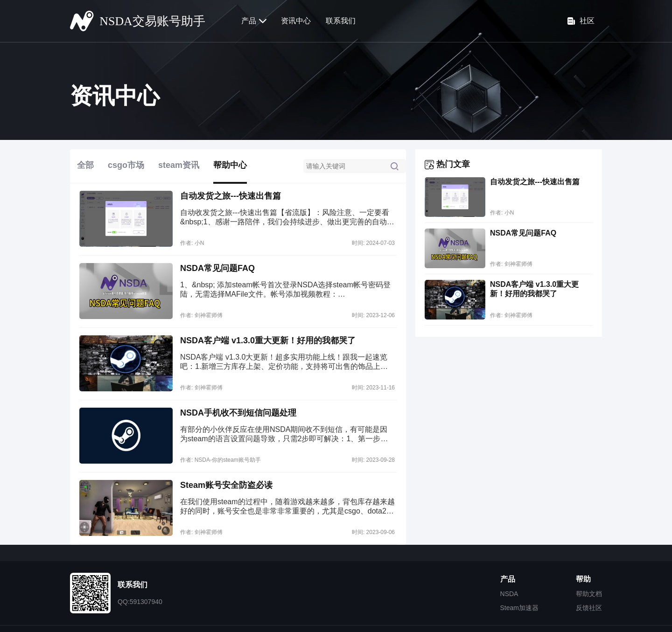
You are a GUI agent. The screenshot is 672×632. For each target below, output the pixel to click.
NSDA (509, 594)
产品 (254, 21)
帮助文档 (589, 594)
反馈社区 (589, 608)
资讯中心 (296, 21)
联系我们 (341, 21)
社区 (581, 21)
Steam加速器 (519, 608)
